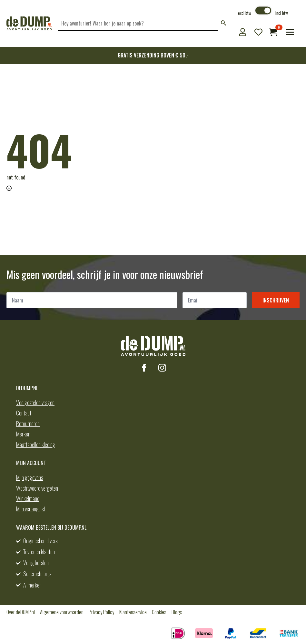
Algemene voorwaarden (62, 612)
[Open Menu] (290, 32)
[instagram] (162, 368)
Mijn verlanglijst (31, 509)
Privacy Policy (101, 612)
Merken (23, 434)
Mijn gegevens (30, 477)
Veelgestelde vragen (35, 403)
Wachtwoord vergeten (37, 488)
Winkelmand (28, 498)
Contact (24, 413)
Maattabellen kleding (36, 445)
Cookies (159, 612)
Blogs (177, 612)
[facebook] (144, 368)
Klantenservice (133, 612)
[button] (223, 23)
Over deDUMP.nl (21, 612)
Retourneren (28, 424)
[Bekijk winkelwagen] (273, 32)
